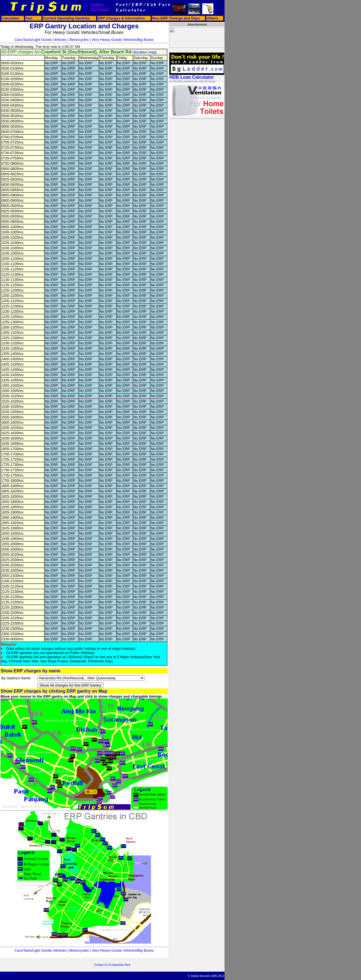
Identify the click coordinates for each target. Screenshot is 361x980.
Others (212, 18)
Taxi (29, 18)
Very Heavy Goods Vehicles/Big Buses (123, 40)
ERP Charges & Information (121, 18)
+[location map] (144, 52)
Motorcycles (79, 40)
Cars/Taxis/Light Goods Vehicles (40, 40)
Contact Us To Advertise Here (112, 965)
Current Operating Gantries (66, 18)
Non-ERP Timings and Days (176, 18)
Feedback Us (8, 973)
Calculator (11, 18)
